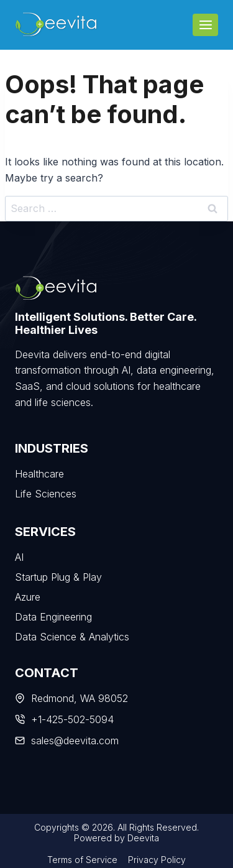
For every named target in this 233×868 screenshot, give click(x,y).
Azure (28, 597)
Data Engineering (53, 617)
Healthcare (39, 474)
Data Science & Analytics (72, 637)
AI (19, 557)
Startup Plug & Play (58, 577)
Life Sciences (46, 494)
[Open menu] (205, 25)
